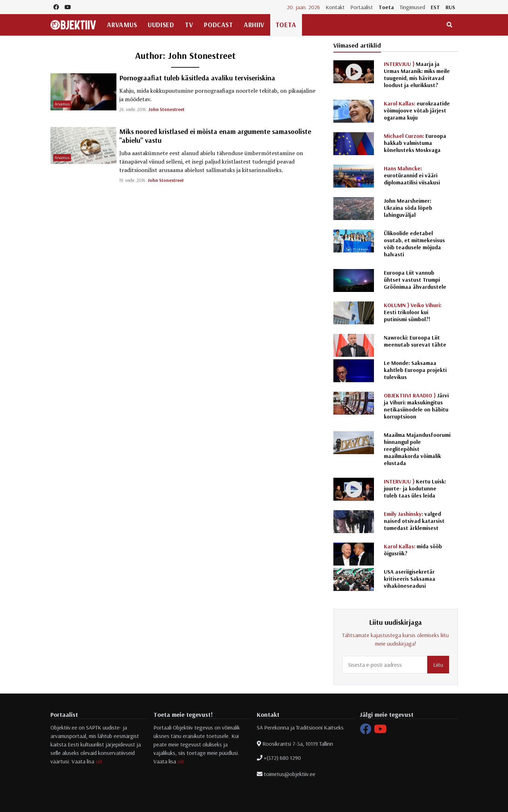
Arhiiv (254, 25)
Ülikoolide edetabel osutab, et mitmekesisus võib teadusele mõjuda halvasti (414, 244)
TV (189, 25)
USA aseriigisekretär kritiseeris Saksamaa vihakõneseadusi (410, 579)
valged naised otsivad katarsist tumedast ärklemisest (414, 521)
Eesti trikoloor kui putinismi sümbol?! (413, 312)
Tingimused (412, 7)
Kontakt (335, 7)
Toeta (386, 7)
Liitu (438, 665)
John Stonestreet (167, 109)
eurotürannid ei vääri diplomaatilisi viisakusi (412, 175)
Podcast (218, 25)
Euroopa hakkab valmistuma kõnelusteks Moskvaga (415, 143)
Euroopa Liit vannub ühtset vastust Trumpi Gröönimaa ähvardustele (415, 280)
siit (99, 761)
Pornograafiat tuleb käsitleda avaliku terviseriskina (197, 78)
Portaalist (362, 7)
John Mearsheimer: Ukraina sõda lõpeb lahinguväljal (408, 208)
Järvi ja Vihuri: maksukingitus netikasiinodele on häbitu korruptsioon (416, 406)
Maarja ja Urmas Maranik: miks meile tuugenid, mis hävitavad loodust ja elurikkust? (417, 74)
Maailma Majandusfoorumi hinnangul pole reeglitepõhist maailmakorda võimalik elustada (417, 449)
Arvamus (122, 25)
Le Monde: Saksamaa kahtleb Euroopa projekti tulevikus (415, 370)
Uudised (161, 25)
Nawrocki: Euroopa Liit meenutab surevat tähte (415, 341)
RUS (450, 7)
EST (435, 7)
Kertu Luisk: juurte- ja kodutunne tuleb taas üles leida (415, 488)
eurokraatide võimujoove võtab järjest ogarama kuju (417, 110)
